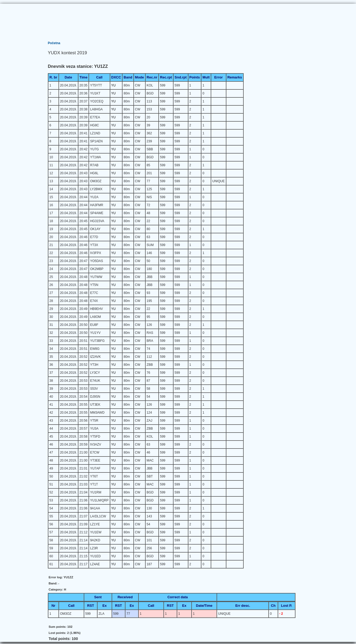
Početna (54, 43)
